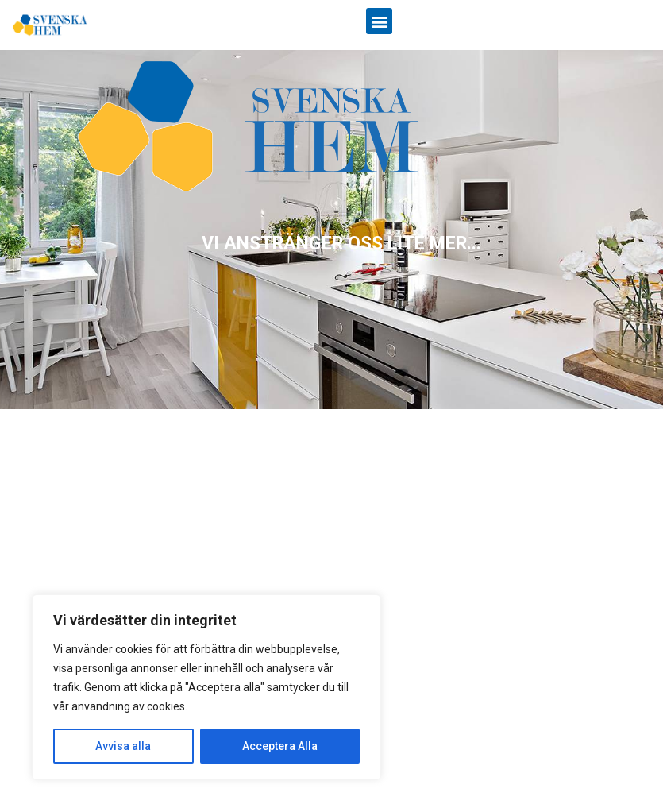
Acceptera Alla (280, 746)
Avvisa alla (123, 746)
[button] (379, 21)
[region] (331, 230)
